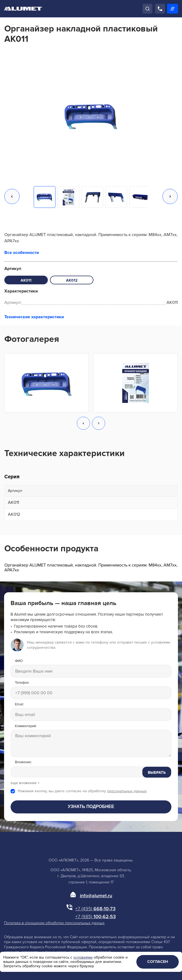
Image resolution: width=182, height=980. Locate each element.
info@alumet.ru (96, 896)
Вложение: (23, 762)
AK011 (26, 280)
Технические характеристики (34, 317)
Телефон (22, 683)
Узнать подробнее (91, 806)
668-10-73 (95, 909)
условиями (83, 957)
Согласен (158, 962)
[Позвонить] (160, 9)
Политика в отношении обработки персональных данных (54, 923)
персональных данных (127, 791)
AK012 (72, 280)
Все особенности (22, 253)
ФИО (19, 661)
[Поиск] (148, 9)
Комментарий (26, 726)
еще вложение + (25, 783)
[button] (12, 197)
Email (19, 704)
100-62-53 (95, 917)
